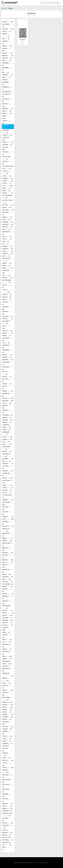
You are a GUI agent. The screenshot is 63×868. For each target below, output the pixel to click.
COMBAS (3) (8, 178)
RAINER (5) (7, 659)
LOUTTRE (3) (7, 513)
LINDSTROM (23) (8, 503)
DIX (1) (5, 244)
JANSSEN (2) (7, 420)
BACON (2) (7, 53)
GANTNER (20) (7, 308)
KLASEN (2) (7, 439)
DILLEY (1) (7, 239)
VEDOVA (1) (7, 804)
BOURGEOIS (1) (8, 95)
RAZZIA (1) (5, 666)
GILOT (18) (7, 327)
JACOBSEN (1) (7, 415)
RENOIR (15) (6, 679)
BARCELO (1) (8, 56)
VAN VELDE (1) (7, 790)
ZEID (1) (7, 848)
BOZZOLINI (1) (8, 100)
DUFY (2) (6, 256)
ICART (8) (6, 403)
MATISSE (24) (8, 560)
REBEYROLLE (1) (7, 670)
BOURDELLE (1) (7, 92)
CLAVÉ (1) (7, 176)
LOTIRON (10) (7, 508)
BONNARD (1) (7, 83)
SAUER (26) (7, 702)
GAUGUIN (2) (7, 316)
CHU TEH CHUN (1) (8, 166)
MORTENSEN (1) (6, 607)
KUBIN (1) (7, 451)
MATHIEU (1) (7, 556)
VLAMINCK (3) (8, 826)
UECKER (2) (8, 760)
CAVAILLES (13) (7, 139)
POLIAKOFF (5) (7, 646)
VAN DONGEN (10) (8, 781)
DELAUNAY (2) (7, 213)
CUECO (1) (7, 183)
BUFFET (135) (7, 117)
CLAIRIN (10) (7, 172)
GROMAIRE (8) (7, 346)
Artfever (4, 8)
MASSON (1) (7, 553)
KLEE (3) (6, 442)
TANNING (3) (8, 733)
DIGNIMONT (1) (8, 233)
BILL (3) (6, 72)
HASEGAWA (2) (8, 363)
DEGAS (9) (7, 207)
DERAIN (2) (7, 217)
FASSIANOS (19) (7, 272)
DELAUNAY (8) (8, 210)
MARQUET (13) (7, 549)
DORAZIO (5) (8, 249)
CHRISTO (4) (7, 163)
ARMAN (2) (6, 35)
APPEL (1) (6, 31)
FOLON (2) (7, 286)
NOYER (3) (8, 613)
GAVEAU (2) (8, 319)
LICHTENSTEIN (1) (8, 496)
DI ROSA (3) (7, 227)
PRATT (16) (7, 656)
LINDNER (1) (8, 500)
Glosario (42, 863)
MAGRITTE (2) (8, 526)
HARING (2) (7, 357)
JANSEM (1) (7, 417)
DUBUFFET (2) (8, 253)
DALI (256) (7, 186)
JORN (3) (6, 427)
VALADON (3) (7, 776)
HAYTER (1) (7, 373)
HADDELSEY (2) (8, 351)
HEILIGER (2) (8, 380)
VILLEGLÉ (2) (7, 819)
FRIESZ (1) (7, 299)
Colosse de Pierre (23, 41)
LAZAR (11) (7, 478)
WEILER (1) (7, 835)
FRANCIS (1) (7, 295)
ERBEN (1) (7, 263)
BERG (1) (6, 60)
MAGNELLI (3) (7, 523)
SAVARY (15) (8, 705)
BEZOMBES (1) (7, 69)
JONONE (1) (6, 425)
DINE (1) (6, 241)
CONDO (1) (7, 181)
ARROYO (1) (7, 42)
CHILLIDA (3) (7, 153)
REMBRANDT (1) (8, 675)
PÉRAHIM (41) (8, 620)
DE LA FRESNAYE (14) (7, 197)
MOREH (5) (8, 594)
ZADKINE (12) (6, 842)
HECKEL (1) (7, 376)
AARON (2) (7, 22)
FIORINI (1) (7, 278)
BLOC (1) (6, 77)
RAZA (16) (7, 664)
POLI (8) (7, 642)
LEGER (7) (7, 485)
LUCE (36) (8, 519)
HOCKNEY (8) (8, 401)
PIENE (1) (6, 632)
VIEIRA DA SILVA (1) (7, 814)
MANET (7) (8, 538)
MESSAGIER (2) (7, 571)
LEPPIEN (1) (7, 490)
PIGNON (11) (7, 636)
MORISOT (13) (7, 602)
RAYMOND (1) (6, 661)
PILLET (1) (7, 639)
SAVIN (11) (7, 707)
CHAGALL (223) (7, 148)
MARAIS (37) (7, 541)
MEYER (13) (6, 574)
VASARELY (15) (7, 795)
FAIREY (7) (7, 268)
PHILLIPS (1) (7, 623)
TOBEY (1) (7, 741)
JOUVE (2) (6, 430)
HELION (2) (7, 384)
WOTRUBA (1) (8, 840)
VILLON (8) (7, 823)
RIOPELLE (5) (8, 687)
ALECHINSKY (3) (8, 25)
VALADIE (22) (6, 771)
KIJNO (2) (7, 437)
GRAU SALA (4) (7, 339)
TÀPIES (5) (7, 736)
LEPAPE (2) (8, 488)
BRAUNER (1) (8, 108)
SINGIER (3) (8, 714)
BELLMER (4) (7, 58)
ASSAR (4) (7, 46)
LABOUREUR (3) (7, 455)
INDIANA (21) (7, 407)
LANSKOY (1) (8, 464)
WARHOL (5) (7, 833)
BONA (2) (5, 80)
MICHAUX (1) (8, 577)
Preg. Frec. (47, 863)
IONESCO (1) (7, 411)
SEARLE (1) (7, 710)
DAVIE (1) (6, 191)
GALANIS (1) (8, 303)
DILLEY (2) (7, 236)
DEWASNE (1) (7, 222)
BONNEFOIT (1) (7, 88)
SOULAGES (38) (7, 723)
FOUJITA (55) (7, 291)
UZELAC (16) (8, 768)
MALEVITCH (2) (6, 530)
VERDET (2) (7, 808)
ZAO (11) (7, 845)
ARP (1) (6, 39)
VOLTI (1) (5, 830)
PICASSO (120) (6, 629)
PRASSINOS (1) (7, 653)
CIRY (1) (6, 169)
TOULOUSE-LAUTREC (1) (7, 748)
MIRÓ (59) (6, 579)
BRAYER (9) (7, 111)
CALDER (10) (7, 122)
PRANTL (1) (7, 649)
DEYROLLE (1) (7, 224)
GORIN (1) (6, 336)
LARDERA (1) (7, 471)
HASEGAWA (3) (8, 368)
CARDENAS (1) (6, 131)
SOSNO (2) (7, 719)
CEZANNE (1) (7, 145)
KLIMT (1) (7, 444)
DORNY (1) (8, 251)
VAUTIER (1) (7, 800)
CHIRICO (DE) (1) (6, 158)
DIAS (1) (6, 229)
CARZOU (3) (7, 135)
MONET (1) (7, 586)
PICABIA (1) (8, 625)
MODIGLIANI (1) (8, 584)
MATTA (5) (7, 562)
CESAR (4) (8, 142)
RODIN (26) (8, 690)
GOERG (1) (8, 333)
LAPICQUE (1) (7, 467)
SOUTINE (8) (8, 726)
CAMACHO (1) (7, 127)
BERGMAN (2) (7, 64)
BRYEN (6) (7, 113)
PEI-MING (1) (7, 618)
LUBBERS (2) (8, 517)
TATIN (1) (7, 739)
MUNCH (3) (7, 610)
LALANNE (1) (8, 459)
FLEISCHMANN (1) (7, 281)
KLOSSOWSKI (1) (6, 448)
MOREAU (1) (8, 590)
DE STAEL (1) (8, 205)
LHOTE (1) (7, 493)
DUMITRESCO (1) (6, 260)
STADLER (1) (7, 729)
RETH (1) (6, 683)
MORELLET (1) (8, 597)
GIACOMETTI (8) (6, 322)
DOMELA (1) (7, 246)
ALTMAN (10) (8, 29)
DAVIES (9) (8, 193)
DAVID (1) (7, 188)
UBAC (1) (6, 758)
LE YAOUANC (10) (8, 482)
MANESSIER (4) (7, 535)
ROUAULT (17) (7, 694)
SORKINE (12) (7, 717)
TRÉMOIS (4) (7, 754)
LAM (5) (7, 461)
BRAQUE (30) (7, 105)
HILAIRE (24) (8, 398)
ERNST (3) (6, 266)
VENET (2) (7, 806)
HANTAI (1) (7, 355)
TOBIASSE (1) (8, 743)
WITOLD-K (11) (7, 837)
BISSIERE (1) (7, 75)
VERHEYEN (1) (7, 811)
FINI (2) (6, 275)
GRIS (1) (6, 343)
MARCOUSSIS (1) (8, 544)
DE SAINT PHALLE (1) (8, 201)
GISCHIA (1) (7, 331)
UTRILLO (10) (7, 764)
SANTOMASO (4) (6, 699)
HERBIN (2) (8, 391)
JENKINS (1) (7, 422)
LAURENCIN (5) (7, 474)
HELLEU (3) (7, 387)
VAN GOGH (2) (8, 786)
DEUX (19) (6, 219)
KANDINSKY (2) (6, 433)
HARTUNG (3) (8, 360)
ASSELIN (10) (7, 50)
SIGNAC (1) (7, 712)
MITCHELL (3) (7, 582)
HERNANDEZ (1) (7, 395)
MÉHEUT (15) (7, 566)
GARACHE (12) (7, 313)
